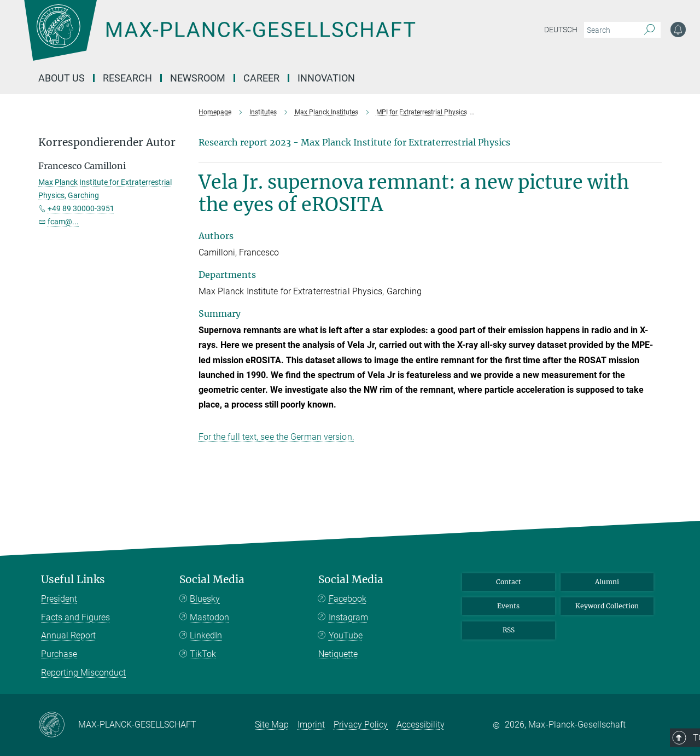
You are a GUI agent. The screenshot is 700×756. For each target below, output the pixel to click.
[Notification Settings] (678, 30)
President (59, 599)
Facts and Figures (75, 617)
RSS (509, 630)
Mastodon (209, 617)
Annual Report (68, 635)
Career (261, 78)
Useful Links (73, 580)
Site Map (272, 725)
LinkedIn (206, 635)
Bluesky (205, 599)
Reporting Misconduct (83, 673)
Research (127, 78)
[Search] (649, 30)
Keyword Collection (607, 606)
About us (62, 78)
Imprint (311, 725)
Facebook (348, 599)
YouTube (346, 635)
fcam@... (63, 222)
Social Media (212, 580)
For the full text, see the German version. (276, 437)
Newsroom (198, 78)
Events (508, 606)
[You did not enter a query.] (610, 30)
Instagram (348, 617)
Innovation (326, 78)
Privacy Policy (361, 725)
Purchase (59, 654)
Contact (509, 582)
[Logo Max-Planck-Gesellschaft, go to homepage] (219, 38)
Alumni (607, 582)
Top (650, 557)
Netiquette (338, 654)
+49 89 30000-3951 (81, 208)
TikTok (203, 654)
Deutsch (561, 30)
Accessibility (421, 725)
